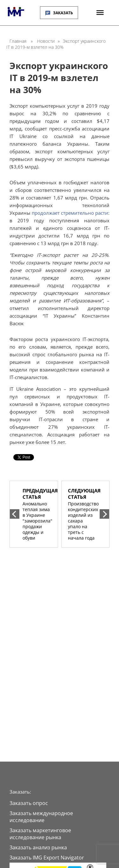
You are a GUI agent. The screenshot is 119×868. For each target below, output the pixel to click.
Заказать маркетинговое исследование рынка (40, 834)
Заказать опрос (29, 803)
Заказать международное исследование (41, 817)
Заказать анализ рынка (38, 847)
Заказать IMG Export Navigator (47, 858)
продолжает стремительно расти (70, 213)
